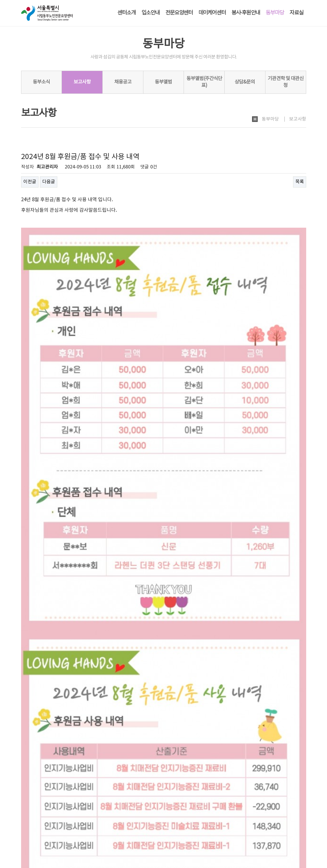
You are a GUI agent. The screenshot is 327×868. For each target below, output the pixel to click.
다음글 (49, 182)
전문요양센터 (179, 13)
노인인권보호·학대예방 (85, 818)
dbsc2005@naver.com (57, 849)
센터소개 (127, 13)
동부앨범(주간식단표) (204, 82)
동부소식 (41, 82)
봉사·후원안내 (246, 13)
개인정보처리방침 (37, 818)
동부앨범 (163, 82)
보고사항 (82, 82)
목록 (300, 182)
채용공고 (123, 82)
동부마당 (275, 13)
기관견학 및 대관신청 (286, 82)
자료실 (296, 13)
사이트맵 (298, 817)
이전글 (30, 182)
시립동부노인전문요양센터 (52, 832)
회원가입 (278, 817)
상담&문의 (245, 82)
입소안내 (151, 13)
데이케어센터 (212, 13)
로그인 (260, 817)
